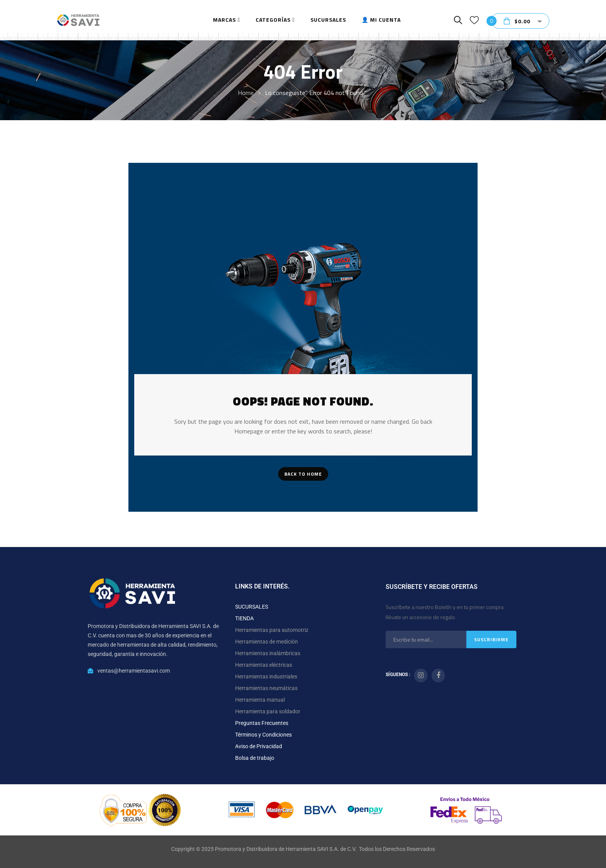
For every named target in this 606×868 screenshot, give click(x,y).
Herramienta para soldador (268, 711)
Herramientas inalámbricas (268, 653)
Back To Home (303, 474)
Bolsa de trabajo (255, 758)
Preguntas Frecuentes (262, 723)
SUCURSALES (252, 607)
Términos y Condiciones (263, 735)
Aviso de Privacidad (259, 746)
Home (246, 93)
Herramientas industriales (266, 676)
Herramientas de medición (267, 642)
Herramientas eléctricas (264, 665)
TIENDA (244, 618)
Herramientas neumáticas (266, 688)
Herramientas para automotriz (272, 630)
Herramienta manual (260, 700)
